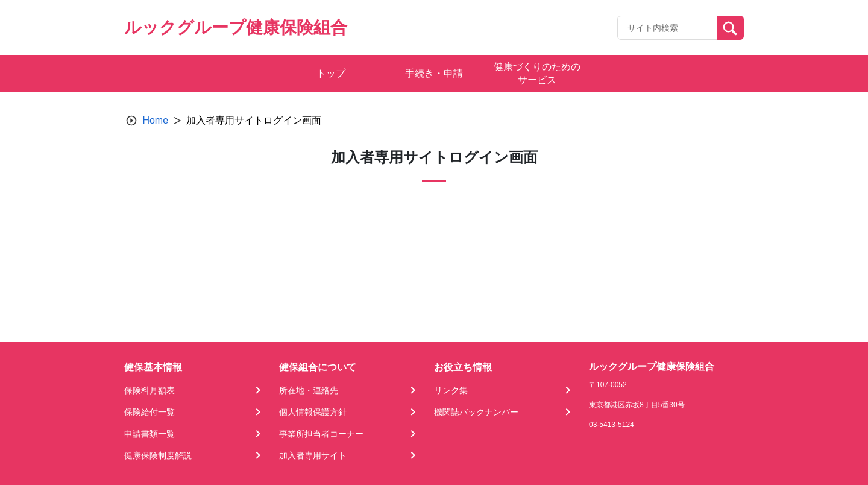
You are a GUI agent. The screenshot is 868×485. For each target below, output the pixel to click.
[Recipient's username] (668, 28)
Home (155, 120)
